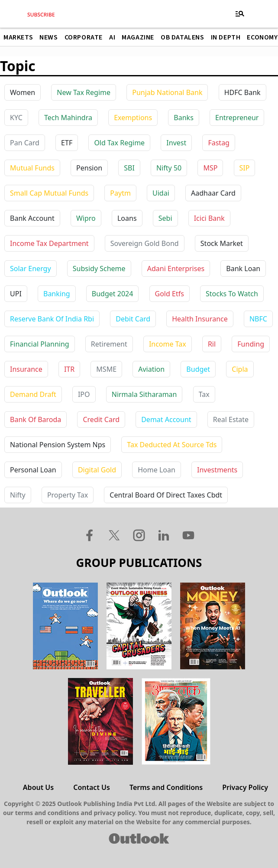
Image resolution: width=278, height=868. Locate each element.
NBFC (258, 319)
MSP (210, 168)
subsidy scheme (99, 269)
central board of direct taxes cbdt (166, 495)
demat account (166, 419)
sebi (165, 218)
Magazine (138, 37)
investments (217, 470)
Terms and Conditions (166, 787)
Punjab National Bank (167, 92)
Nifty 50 (169, 168)
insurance (26, 369)
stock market (222, 243)
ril (212, 344)
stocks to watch (232, 294)
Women (23, 92)
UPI (16, 294)
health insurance (200, 319)
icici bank (209, 218)
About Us (38, 787)
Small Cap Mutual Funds (49, 193)
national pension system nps (58, 445)
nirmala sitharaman (144, 394)
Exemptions (133, 118)
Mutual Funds (32, 168)
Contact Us (92, 787)
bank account (32, 218)
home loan (157, 470)
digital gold (97, 470)
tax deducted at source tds (172, 445)
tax (204, 394)
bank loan (243, 269)
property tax (68, 495)
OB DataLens (183, 37)
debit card (133, 319)
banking (57, 294)
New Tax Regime (84, 92)
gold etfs (170, 294)
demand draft (33, 394)
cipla (240, 369)
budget (198, 369)
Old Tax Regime (119, 143)
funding (251, 344)
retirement (109, 344)
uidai (161, 193)
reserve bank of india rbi (52, 319)
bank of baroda (36, 419)
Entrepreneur (237, 118)
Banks (183, 118)
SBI (129, 168)
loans (127, 218)
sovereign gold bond (145, 243)
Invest (176, 143)
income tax (168, 344)
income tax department (49, 243)
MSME (106, 369)
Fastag (219, 143)
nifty (18, 495)
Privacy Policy (245, 787)
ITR (69, 369)
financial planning (40, 344)
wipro (86, 218)
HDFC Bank (242, 92)
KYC (16, 118)
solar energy (31, 269)
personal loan (33, 470)
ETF (67, 143)
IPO (84, 394)
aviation (151, 369)
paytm (120, 193)
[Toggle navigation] (240, 14)
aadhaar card (213, 193)
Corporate (84, 37)
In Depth (226, 37)
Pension (89, 168)
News (48, 37)
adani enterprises (176, 269)
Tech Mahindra (68, 118)
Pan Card (25, 143)
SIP (245, 168)
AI (112, 37)
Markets (18, 37)
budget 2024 (113, 294)
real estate (231, 419)
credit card (101, 419)
